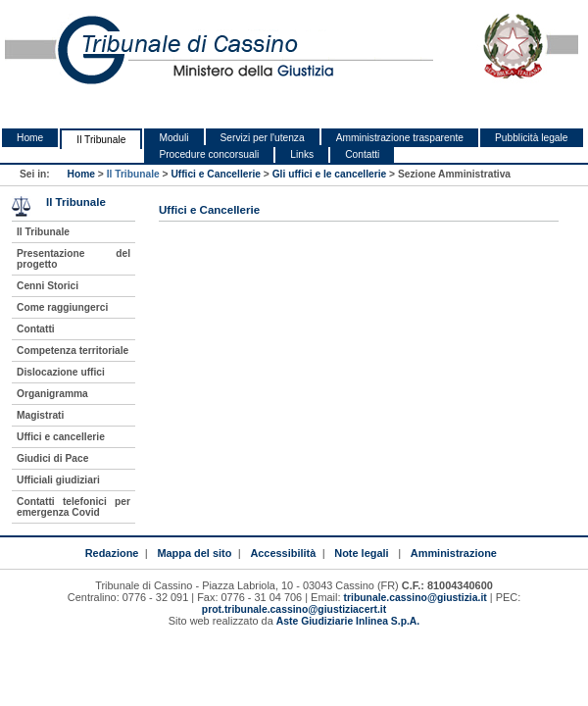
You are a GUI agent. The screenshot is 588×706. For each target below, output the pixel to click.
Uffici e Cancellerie (216, 174)
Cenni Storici (48, 286)
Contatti (362, 154)
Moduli (173, 138)
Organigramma (52, 394)
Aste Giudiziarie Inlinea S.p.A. (348, 621)
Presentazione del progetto (73, 259)
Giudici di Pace (52, 458)
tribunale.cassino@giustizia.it (416, 598)
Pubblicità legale (532, 138)
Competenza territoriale (73, 351)
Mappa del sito (194, 553)
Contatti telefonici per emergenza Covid (73, 507)
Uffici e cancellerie (61, 437)
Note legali (361, 553)
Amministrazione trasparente (400, 138)
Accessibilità (283, 553)
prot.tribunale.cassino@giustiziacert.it (294, 609)
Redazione (112, 553)
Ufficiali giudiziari (58, 480)
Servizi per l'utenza (263, 138)
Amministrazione (454, 553)
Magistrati (40, 415)
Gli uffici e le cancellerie (330, 174)
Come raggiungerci (62, 307)
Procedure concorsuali (209, 154)
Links (302, 154)
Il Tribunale (101, 140)
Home (30, 138)
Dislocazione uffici (61, 372)
